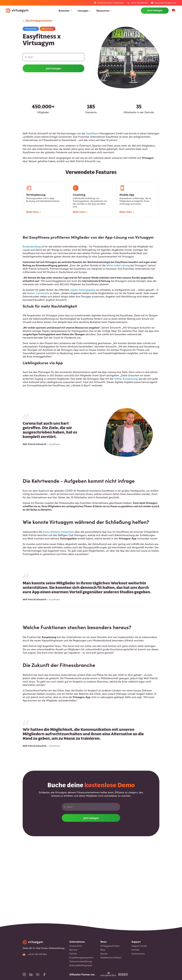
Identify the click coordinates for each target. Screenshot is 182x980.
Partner (73, 954)
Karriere (73, 950)
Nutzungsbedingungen (81, 965)
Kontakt (135, 950)
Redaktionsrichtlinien (111, 957)
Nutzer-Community (38, 293)
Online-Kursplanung (126, 379)
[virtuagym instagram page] (26, 974)
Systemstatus (138, 954)
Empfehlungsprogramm (81, 957)
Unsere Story (76, 946)
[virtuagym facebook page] (46, 974)
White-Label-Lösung (118, 265)
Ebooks (104, 954)
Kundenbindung (32, 246)
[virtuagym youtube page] (39, 974)
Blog (103, 950)
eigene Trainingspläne (83, 290)
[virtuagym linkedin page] (33, 974)
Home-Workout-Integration (58, 532)
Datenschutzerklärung (81, 961)
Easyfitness (92, 133)
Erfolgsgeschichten (110, 946)
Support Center (139, 946)
